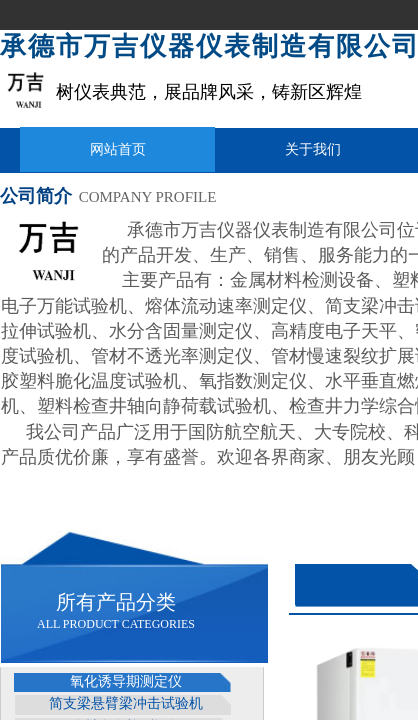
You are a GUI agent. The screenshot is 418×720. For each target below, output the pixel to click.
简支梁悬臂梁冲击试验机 (126, 703)
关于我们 (313, 149)
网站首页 (118, 149)
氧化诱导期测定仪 (126, 681)
